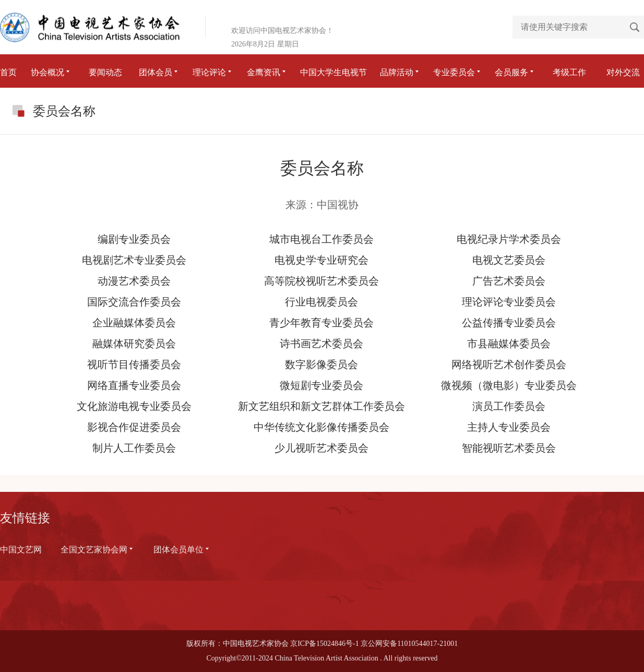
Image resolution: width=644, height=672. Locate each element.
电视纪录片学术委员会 (509, 239)
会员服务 (515, 72)
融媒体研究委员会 (134, 344)
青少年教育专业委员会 (321, 323)
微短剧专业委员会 (321, 385)
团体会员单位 (182, 550)
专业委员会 (458, 72)
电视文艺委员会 (509, 260)
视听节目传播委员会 (134, 364)
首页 (8, 72)
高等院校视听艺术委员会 (321, 281)
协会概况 (51, 72)
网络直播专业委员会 (134, 385)
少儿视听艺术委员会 (321, 448)
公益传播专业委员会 (509, 323)
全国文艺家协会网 (98, 550)
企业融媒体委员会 (134, 323)
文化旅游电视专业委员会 (134, 406)
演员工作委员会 (509, 406)
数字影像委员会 (321, 364)
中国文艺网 (21, 550)
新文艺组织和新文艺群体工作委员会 (321, 406)
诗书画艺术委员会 (321, 344)
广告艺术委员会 (509, 281)
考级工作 (569, 72)
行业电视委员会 (321, 302)
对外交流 (623, 72)
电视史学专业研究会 (321, 260)
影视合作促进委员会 (134, 427)
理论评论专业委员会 (509, 302)
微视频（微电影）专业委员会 (509, 385)
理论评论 (213, 72)
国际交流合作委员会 (134, 302)
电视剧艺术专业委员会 (134, 260)
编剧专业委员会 (134, 239)
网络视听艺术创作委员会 (509, 364)
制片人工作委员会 (134, 448)
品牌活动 (400, 72)
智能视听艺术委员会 (509, 448)
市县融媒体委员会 (509, 344)
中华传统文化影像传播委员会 (321, 427)
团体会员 (159, 72)
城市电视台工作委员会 (321, 239)
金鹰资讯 (267, 72)
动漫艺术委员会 (134, 281)
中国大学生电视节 (333, 72)
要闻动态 (105, 72)
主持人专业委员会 (509, 427)
